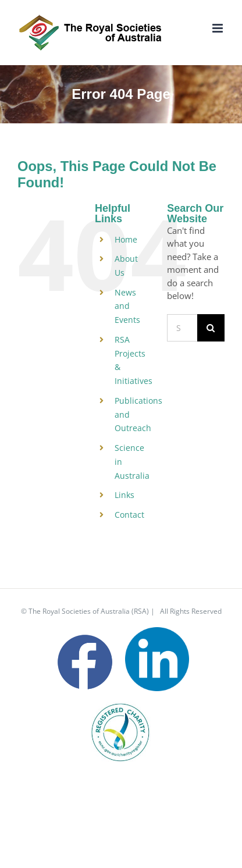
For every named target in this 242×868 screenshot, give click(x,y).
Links (124, 495)
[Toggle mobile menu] (218, 28)
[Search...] (182, 328)
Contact (129, 515)
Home (126, 239)
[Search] (211, 328)
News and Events (127, 306)
